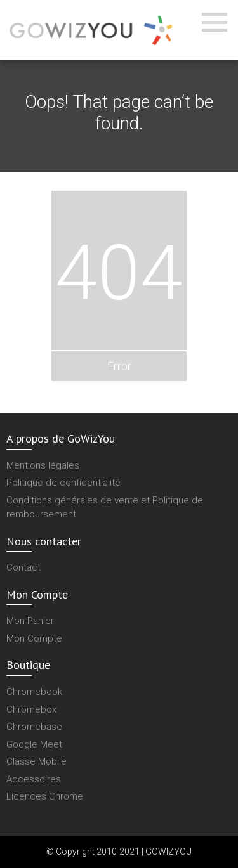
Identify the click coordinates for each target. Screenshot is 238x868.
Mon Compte (34, 638)
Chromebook (34, 692)
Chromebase (34, 727)
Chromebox (31, 709)
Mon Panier (30, 621)
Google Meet (34, 744)
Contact (23, 567)
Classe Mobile (36, 761)
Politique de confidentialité (63, 483)
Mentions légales (43, 465)
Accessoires (34, 779)
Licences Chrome (45, 796)
